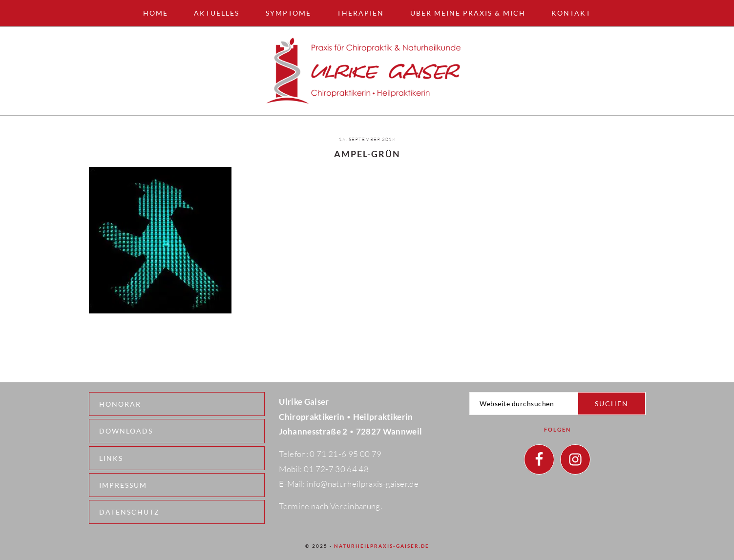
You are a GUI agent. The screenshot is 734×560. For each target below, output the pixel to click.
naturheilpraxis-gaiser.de (382, 546)
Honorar (120, 404)
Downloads (126, 431)
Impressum (123, 485)
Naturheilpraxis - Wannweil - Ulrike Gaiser (367, 71)
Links (111, 458)
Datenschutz (129, 512)
